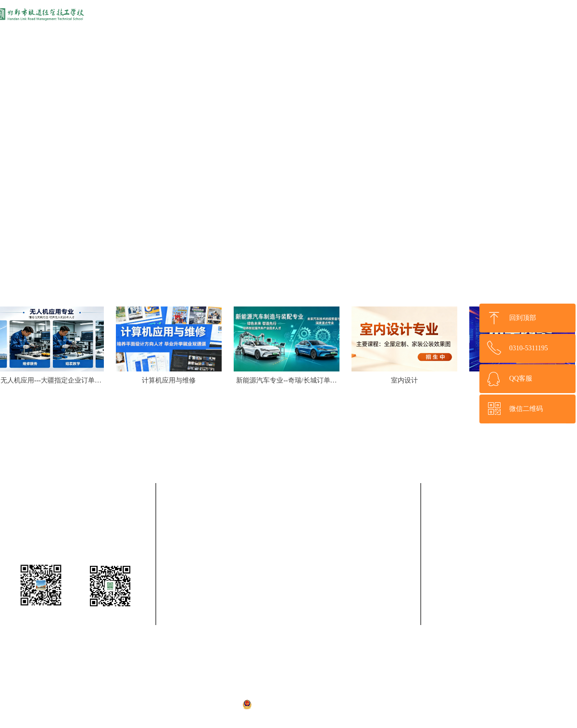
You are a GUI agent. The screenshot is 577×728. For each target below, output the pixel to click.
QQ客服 (521, 378)
